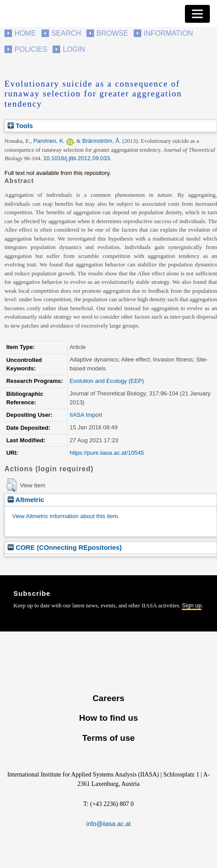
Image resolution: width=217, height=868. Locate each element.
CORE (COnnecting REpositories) (65, 547)
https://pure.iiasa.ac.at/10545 (107, 453)
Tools (20, 126)
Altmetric (26, 500)
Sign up (192, 605)
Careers (108, 698)
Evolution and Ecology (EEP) (107, 381)
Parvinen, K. (49, 141)
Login (74, 49)
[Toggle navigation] (197, 14)
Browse (112, 33)
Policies (31, 49)
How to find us (108, 718)
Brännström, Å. (102, 141)
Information (168, 33)
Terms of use (108, 738)
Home (25, 33)
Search (66, 33)
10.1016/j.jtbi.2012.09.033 (77, 158)
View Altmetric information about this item (65, 516)
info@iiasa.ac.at (109, 824)
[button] (11, 485)
